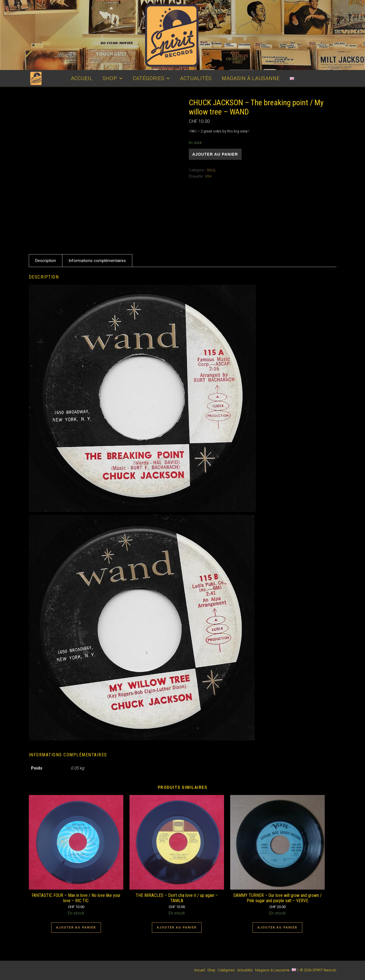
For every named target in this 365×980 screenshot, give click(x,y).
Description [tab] (46, 261)
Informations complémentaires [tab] (97, 261)
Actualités (196, 78)
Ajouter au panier (215, 154)
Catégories (149, 78)
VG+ (208, 176)
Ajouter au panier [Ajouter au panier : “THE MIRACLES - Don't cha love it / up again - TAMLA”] (177, 928)
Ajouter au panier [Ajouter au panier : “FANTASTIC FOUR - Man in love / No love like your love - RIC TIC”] (76, 928)
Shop (110, 78)
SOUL (211, 170)
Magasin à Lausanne (251, 78)
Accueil (82, 78)
